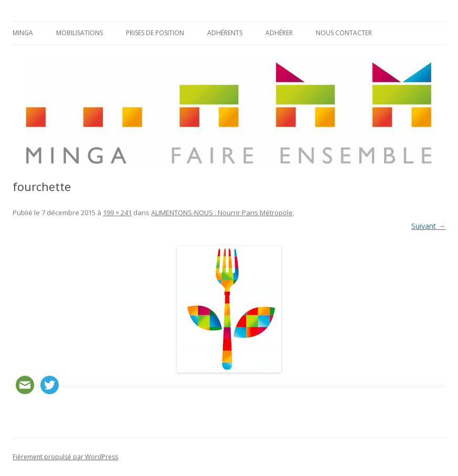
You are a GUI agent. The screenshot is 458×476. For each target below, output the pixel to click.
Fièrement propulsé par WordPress (65, 457)
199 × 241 (117, 213)
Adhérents (225, 33)
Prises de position (155, 33)
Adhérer (279, 33)
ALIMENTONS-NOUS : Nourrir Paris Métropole (222, 213)
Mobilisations (79, 33)
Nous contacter (344, 33)
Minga (23, 33)
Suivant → (428, 226)
